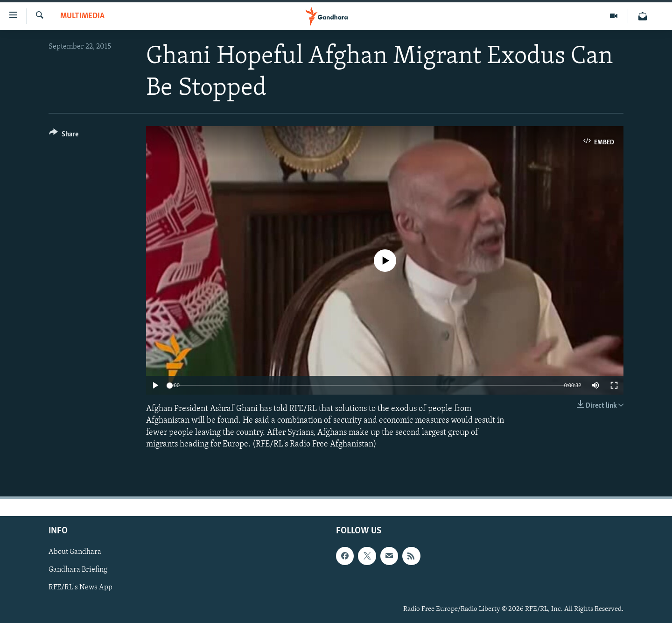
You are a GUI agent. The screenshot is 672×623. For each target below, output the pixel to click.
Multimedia (82, 16)
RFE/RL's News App (80, 588)
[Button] (64, 136)
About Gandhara (75, 552)
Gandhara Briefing (78, 570)
